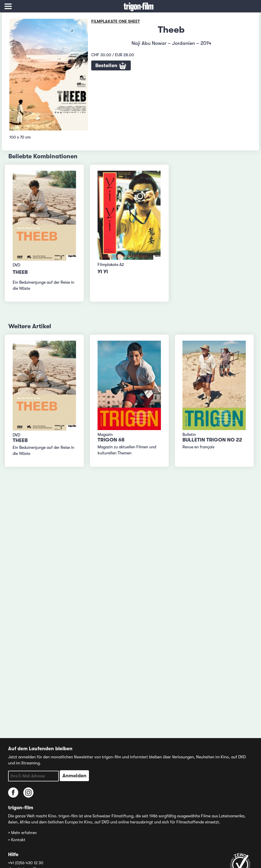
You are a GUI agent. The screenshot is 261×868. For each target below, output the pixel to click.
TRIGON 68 (111, 440)
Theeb (20, 272)
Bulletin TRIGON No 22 (212, 440)
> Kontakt (17, 840)
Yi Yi (103, 272)
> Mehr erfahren (22, 833)
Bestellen (111, 66)
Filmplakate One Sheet (116, 22)
